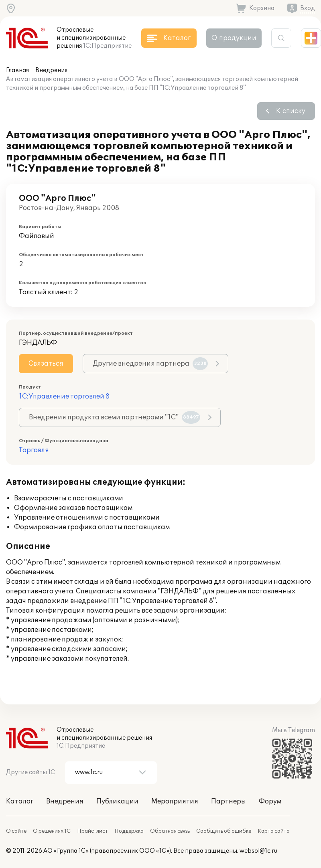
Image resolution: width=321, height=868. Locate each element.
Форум (270, 801)
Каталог (20, 801)
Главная (17, 70)
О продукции (234, 38)
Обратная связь (170, 831)
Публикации (117, 801)
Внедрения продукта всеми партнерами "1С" (115, 417)
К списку (291, 111)
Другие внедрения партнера (150, 364)
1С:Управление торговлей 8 (64, 397)
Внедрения (51, 70)
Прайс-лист (92, 831)
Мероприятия (175, 801)
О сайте (16, 831)
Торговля (34, 450)
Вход (308, 8)
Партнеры (229, 801)
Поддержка (129, 831)
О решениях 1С (52, 831)
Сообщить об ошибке (224, 831)
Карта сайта (274, 831)
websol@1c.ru (258, 851)
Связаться (46, 364)
